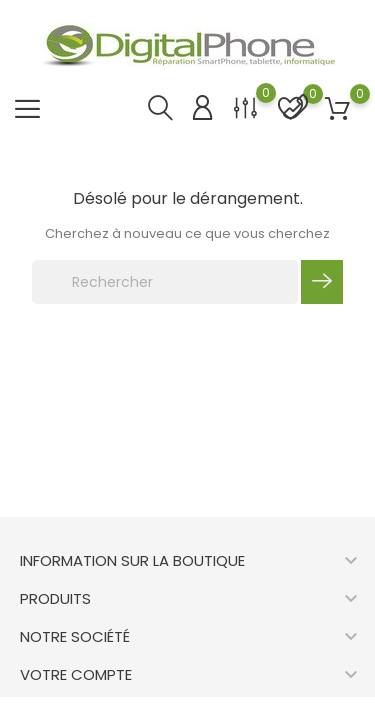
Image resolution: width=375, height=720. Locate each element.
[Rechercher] (165, 282)
